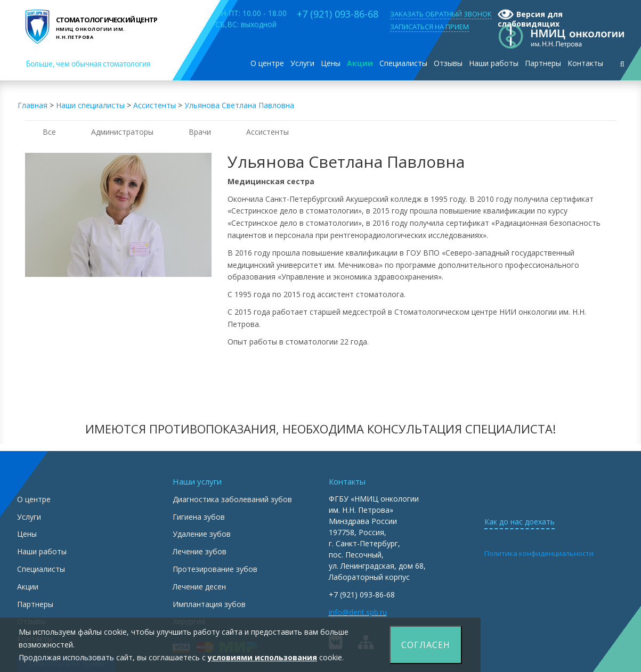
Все (49, 132)
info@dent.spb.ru (358, 612)
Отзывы (448, 63)
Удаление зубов (202, 534)
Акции (360, 63)
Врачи (200, 132)
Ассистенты (267, 132)
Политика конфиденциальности (539, 553)
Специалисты (403, 63)
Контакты (585, 63)
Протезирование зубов (215, 569)
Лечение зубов (200, 551)
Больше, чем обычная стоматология (88, 65)
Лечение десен (199, 587)
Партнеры (543, 63)
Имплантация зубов (209, 604)
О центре (267, 63)
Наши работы (494, 63)
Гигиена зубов (199, 517)
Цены (331, 63)
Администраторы (122, 132)
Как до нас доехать (520, 522)
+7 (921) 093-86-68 (338, 14)
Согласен (426, 645)
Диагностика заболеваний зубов (232, 499)
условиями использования (262, 657)
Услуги (302, 63)
